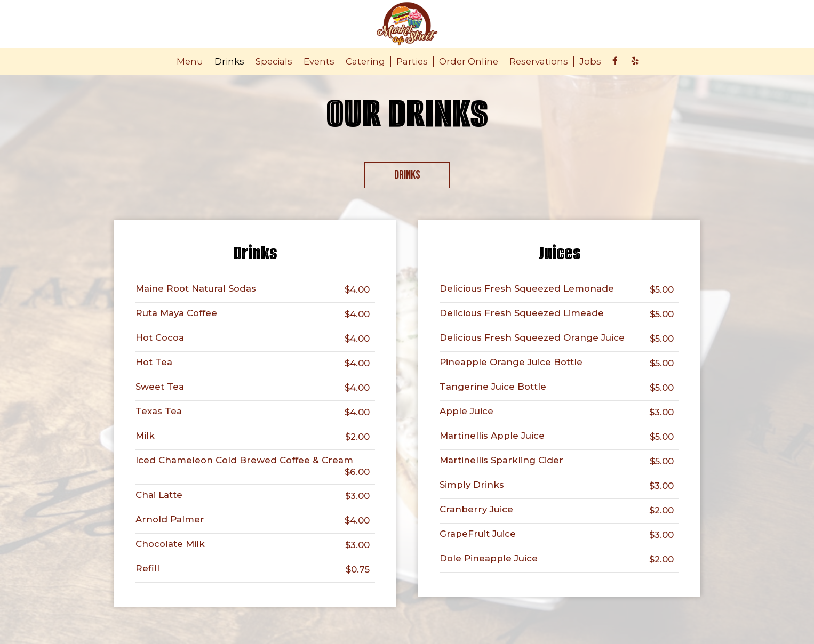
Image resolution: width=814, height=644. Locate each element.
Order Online (469, 61)
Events (319, 61)
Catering (365, 61)
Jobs (590, 61)
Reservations (539, 61)
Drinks (229, 61)
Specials (274, 61)
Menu (190, 61)
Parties (412, 61)
